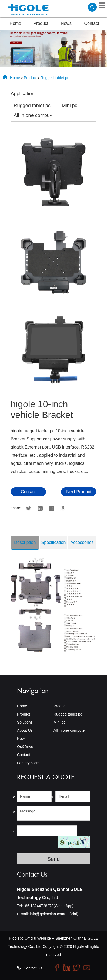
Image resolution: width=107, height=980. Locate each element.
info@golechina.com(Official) (54, 914)
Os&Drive (25, 747)
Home (16, 23)
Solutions (25, 722)
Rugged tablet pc (55, 78)
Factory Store (28, 763)
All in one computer (70, 730)
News (66, 23)
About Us (25, 730)
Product (41, 23)
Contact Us (33, 968)
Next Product (79, 492)
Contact (92, 23)
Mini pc (59, 722)
